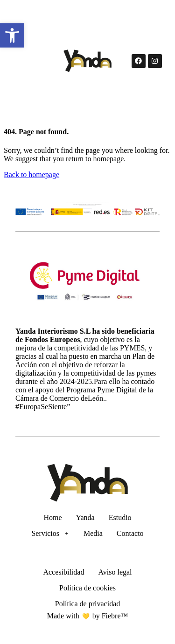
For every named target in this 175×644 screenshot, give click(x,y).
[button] (12, 35)
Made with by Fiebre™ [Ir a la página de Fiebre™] (87, 616)
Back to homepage (31, 175)
